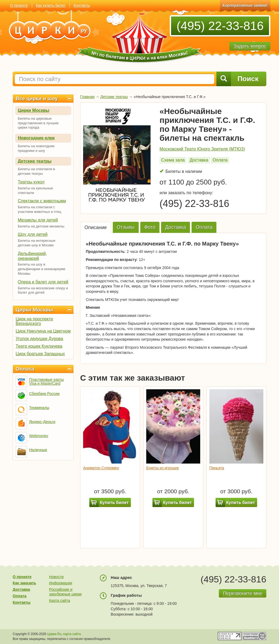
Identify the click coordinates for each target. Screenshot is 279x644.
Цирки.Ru (54, 634)
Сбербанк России (44, 394)
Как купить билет (51, 5)
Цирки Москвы (34, 110)
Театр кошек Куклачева (39, 346)
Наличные (38, 450)
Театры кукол (31, 182)
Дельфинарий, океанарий (32, 256)
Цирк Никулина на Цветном (43, 331)
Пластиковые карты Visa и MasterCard (47, 381)
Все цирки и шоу (37, 98)
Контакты (82, 5)
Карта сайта (60, 601)
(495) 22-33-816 (220, 26)
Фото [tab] (150, 227)
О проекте (19, 5)
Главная (87, 97)
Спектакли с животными (42, 201)
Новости (56, 577)
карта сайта (72, 634)
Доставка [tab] (176, 227)
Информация (61, 583)
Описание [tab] (96, 227)
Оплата (25, 369)
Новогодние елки (36, 138)
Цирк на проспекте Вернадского (34, 321)
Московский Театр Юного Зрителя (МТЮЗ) (202, 149)
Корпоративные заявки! (245, 5)
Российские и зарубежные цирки (65, 592)
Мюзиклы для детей (38, 220)
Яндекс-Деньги (42, 422)
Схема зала (173, 160)
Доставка (199, 160)
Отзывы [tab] (126, 227)
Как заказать (24, 583)
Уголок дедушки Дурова (39, 339)
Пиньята (217, 468)
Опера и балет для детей (43, 282)
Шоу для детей (33, 234)
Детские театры (35, 161)
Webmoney (39, 436)
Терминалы (39, 408)
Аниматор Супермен (101, 468)
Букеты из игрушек (163, 468)
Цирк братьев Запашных (40, 354)
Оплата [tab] (204, 227)
